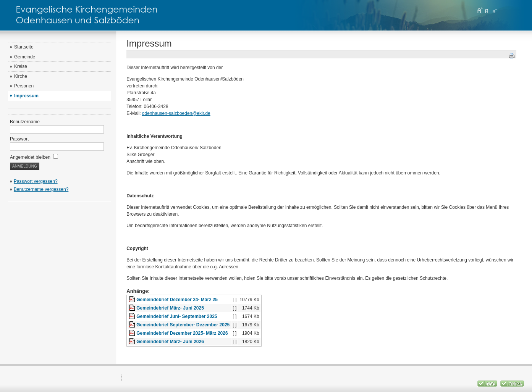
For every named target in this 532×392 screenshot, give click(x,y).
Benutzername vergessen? (41, 189)
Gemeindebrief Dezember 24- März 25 (177, 300)
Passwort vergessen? (36, 181)
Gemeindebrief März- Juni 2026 (170, 342)
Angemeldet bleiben (34, 157)
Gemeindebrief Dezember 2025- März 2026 (182, 333)
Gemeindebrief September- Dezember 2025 (183, 325)
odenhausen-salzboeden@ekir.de (176, 113)
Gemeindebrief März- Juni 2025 (170, 308)
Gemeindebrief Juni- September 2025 (177, 316)
